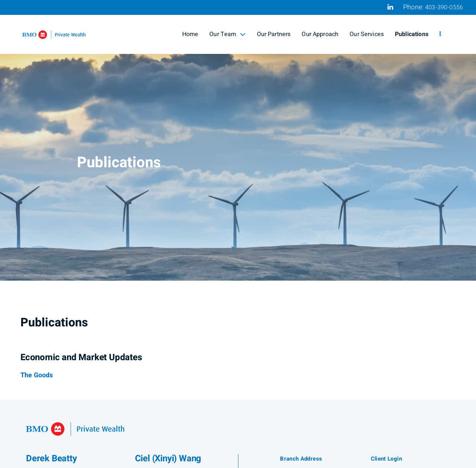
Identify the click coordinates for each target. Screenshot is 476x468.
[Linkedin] (390, 7)
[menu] (440, 34)
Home (190, 34)
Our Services (367, 34)
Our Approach (320, 34)
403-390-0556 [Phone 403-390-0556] (444, 7)
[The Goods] (37, 375)
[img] (238, 140)
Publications (412, 34)
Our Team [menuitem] (227, 34)
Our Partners (274, 34)
